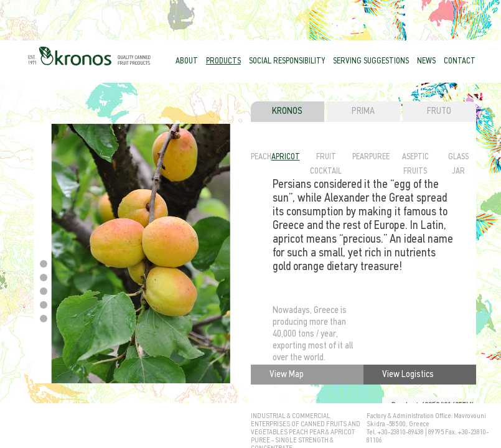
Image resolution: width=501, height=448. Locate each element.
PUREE (379, 157)
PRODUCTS (223, 61)
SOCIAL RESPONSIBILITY (287, 61)
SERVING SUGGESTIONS (371, 61)
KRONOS (287, 111)
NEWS (426, 61)
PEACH (261, 157)
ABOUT (187, 61)
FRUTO (439, 111)
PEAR (361, 157)
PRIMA (363, 111)
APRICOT (286, 157)
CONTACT (460, 61)
